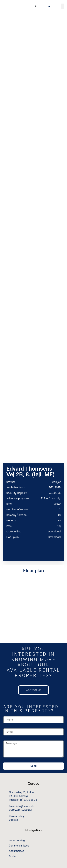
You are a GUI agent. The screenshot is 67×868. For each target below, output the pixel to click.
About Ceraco (17, 851)
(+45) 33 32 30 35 (27, 800)
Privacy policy (17, 816)
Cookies (13, 820)
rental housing (17, 840)
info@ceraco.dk (25, 806)
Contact (13, 856)
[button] (63, 6)
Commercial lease (19, 846)
